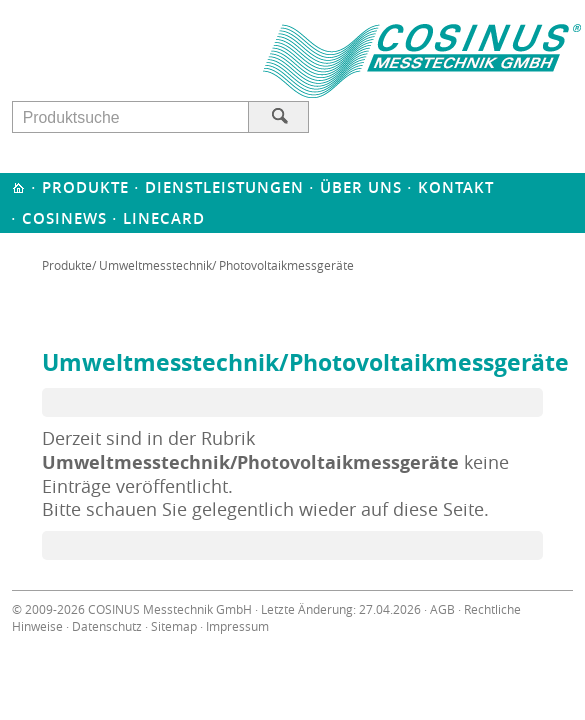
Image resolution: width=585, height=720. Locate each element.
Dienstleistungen (224, 187)
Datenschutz (107, 626)
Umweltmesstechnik (155, 265)
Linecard (164, 218)
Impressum (237, 626)
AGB (442, 609)
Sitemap (174, 626)
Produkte (85, 187)
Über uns (361, 187)
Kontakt (456, 187)
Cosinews (64, 218)
